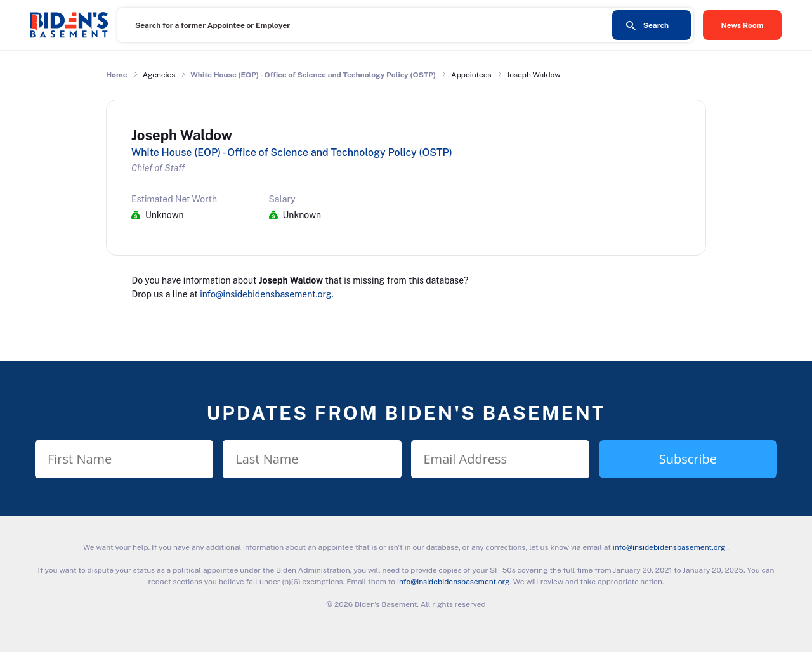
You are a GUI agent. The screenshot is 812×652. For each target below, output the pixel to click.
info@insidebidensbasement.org (265, 294)
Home (117, 75)
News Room (743, 25)
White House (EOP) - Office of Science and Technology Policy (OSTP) (313, 75)
